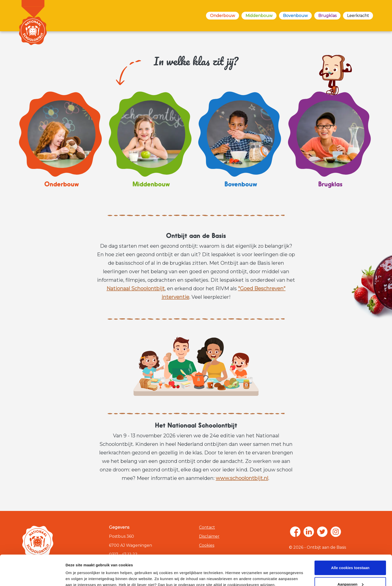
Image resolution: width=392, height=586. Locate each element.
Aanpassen (350, 556)
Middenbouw (259, 16)
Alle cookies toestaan (350, 539)
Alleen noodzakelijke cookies (350, 572)
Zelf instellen (77, 576)
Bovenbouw (295, 16)
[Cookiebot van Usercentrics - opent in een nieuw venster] (32, 576)
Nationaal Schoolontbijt (136, 288)
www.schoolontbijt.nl (242, 478)
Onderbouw (222, 16)
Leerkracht (358, 16)
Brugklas (327, 16)
